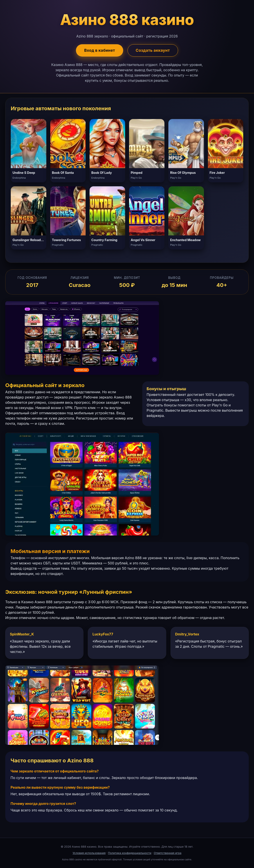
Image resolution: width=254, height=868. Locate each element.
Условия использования (89, 853)
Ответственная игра (168, 853)
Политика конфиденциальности (130, 853)
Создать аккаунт (153, 50)
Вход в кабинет (100, 50)
